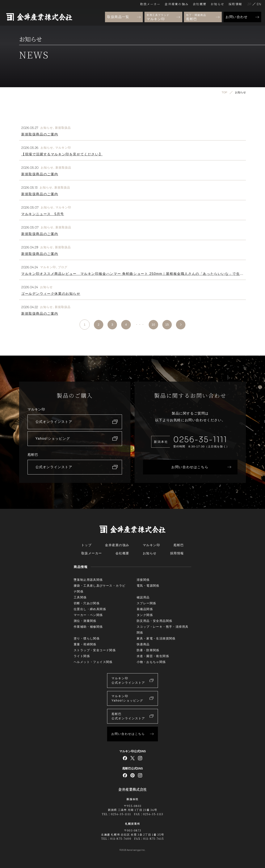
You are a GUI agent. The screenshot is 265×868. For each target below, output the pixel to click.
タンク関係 (145, 615)
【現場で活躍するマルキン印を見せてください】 (62, 154)
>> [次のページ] (182, 325)
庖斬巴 (179, 545)
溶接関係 (143, 580)
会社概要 (200, 4)
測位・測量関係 (85, 621)
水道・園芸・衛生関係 (153, 656)
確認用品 (143, 597)
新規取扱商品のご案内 (40, 134)
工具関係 (80, 597)
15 (168, 324)
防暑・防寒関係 (148, 650)
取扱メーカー (150, 4)
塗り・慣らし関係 (87, 638)
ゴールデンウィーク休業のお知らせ (51, 294)
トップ (87, 545)
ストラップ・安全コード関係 (95, 650)
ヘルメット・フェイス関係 (93, 662)
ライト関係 (82, 656)
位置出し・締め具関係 (90, 609)
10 (154, 324)
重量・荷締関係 (85, 644)
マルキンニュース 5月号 (43, 214)
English (259, 4)
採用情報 (235, 4)
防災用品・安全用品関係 (154, 621)
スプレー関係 (146, 603)
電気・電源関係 (148, 586)
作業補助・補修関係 (88, 627)
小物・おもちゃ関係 (151, 662)
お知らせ (217, 4)
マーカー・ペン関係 (88, 615)
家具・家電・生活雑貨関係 (156, 638)
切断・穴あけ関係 (87, 603)
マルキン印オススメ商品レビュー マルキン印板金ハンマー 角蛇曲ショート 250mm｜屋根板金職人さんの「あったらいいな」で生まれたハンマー (132, 275)
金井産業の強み (177, 4)
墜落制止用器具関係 (88, 580)
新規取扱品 (63, 128)
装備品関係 (145, 609)
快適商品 (143, 644)
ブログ (63, 267)
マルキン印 (63, 148)
